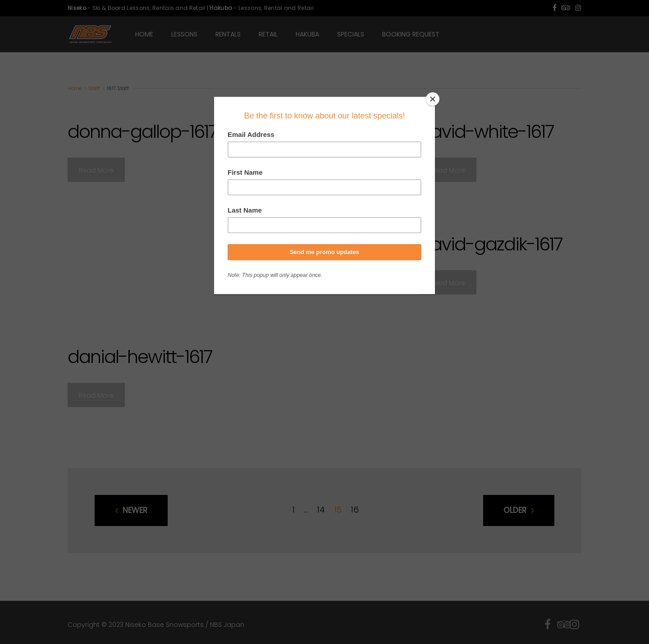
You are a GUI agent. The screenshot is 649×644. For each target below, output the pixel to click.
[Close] (433, 99)
